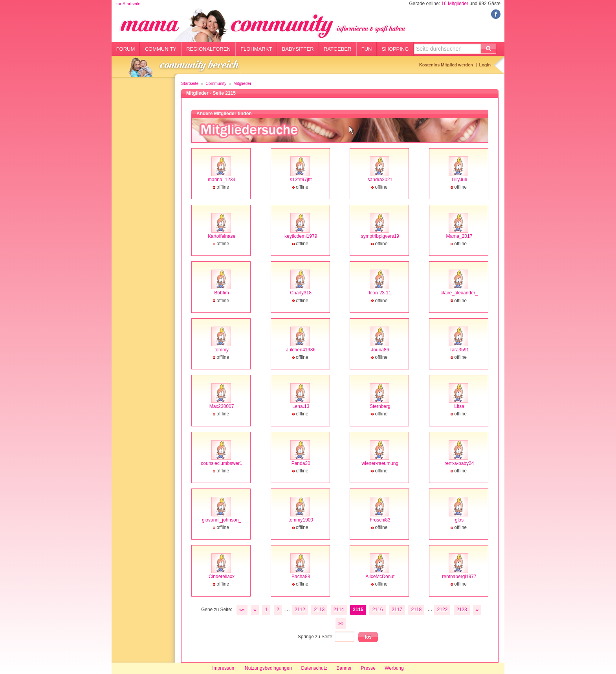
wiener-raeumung (380, 463)
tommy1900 (301, 520)
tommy (222, 350)
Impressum (224, 668)
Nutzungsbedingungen (268, 668)
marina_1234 (222, 180)
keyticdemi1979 (301, 236)
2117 (397, 610)
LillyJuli (459, 180)
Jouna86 (380, 350)
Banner (344, 668)
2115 (358, 610)
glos (459, 520)
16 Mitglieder (455, 4)
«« (242, 610)
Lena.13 (301, 406)
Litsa (459, 406)
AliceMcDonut (380, 577)
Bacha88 (301, 577)
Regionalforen (208, 49)
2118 (416, 610)
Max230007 (222, 406)
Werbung (394, 668)
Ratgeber (338, 49)
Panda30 (301, 463)
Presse (368, 668)
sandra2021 (380, 180)
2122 (443, 610)
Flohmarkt (256, 49)
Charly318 (301, 293)
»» (341, 623)
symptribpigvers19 (380, 236)
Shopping (395, 49)
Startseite (190, 83)
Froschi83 (380, 520)
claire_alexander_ (459, 293)
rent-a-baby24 (459, 463)
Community (161, 49)
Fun (367, 49)
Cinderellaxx (222, 577)
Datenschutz (314, 668)
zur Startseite (128, 4)
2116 (378, 610)
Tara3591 (459, 350)
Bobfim (221, 293)
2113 (319, 610)
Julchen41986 (301, 350)
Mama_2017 (459, 236)
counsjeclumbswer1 (221, 463)
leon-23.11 (380, 293)
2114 (339, 610)
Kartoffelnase (222, 236)
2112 (300, 610)
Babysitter (298, 49)
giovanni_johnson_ (222, 520)
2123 (462, 610)
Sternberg (380, 406)
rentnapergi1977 (459, 577)
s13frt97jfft (301, 180)
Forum (126, 49)
